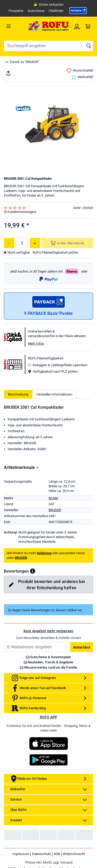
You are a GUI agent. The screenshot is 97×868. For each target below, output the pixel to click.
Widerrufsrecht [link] (74, 854)
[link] (78, 11)
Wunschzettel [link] (80, 71)
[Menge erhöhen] (35, 243)
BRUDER (55, 510)
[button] (33, 571)
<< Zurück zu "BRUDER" (22, 62)
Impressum (21, 854)
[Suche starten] (89, 46)
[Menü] (15, 26)
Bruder (53, 498)
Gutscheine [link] (36, 11)
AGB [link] (57, 854)
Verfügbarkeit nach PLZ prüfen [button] (53, 371)
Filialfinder (56, 11)
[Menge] (22, 243)
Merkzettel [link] (82, 77)
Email (4, 642)
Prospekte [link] (16, 11)
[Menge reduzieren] (9, 243)
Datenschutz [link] (41, 854)
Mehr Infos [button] (36, 343)
